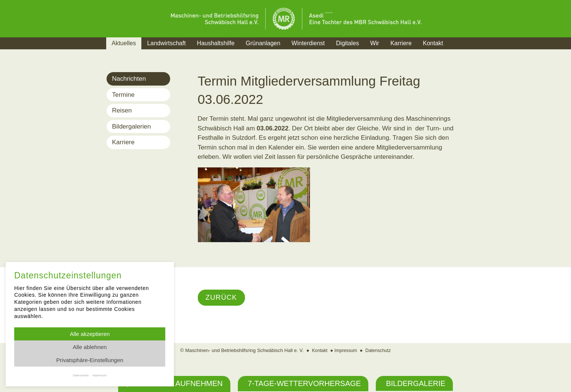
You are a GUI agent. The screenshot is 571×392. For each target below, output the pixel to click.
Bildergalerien (132, 126)
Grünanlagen (263, 43)
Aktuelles (124, 43)
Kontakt (433, 43)
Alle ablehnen (90, 347)
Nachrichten (129, 79)
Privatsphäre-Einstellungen (90, 360)
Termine (123, 95)
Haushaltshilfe (216, 43)
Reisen (122, 110)
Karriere (401, 43)
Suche (463, 53)
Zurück (222, 298)
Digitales (348, 43)
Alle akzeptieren (90, 334)
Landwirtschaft (166, 43)
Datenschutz (379, 351)
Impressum (346, 351)
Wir (375, 43)
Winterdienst (308, 43)
